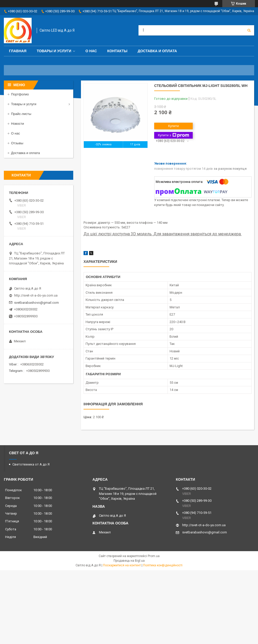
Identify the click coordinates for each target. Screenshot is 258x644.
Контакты (117, 51)
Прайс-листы (21, 114)
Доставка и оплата (157, 51)
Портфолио (20, 94)
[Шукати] (249, 30)
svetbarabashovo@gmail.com (36, 303)
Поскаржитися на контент (122, 565)
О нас (91, 51)
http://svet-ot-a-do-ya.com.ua (36, 295)
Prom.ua (154, 556)
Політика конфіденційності (163, 565)
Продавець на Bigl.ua (129, 561)
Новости (17, 124)
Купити (173, 126)
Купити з (173, 135)
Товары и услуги (54, 51)
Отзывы (17, 143)
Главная (18, 51)
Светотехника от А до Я (31, 464)
